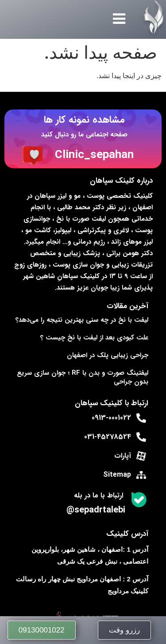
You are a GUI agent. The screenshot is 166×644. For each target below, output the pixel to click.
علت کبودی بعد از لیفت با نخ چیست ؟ (94, 338)
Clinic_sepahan (94, 155)
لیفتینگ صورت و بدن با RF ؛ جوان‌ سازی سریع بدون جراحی (83, 377)
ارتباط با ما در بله (98, 495)
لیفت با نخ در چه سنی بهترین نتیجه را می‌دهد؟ (82, 320)
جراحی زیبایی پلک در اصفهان (108, 355)
